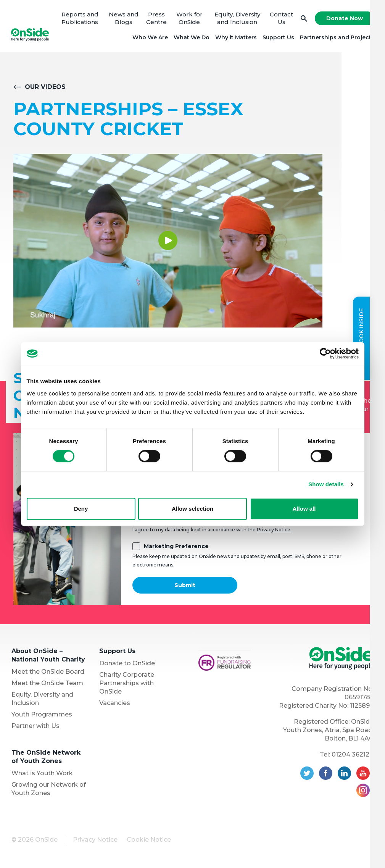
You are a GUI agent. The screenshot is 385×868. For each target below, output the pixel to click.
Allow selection (192, 509)
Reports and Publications (80, 19)
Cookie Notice (149, 841)
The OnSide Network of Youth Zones (46, 758)
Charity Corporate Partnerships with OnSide (127, 684)
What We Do (191, 38)
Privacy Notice (95, 841)
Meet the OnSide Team (47, 684)
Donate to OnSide (127, 664)
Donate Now (344, 19)
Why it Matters (235, 38)
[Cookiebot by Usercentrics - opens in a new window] (325, 353)
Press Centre (156, 19)
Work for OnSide (189, 19)
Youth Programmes (42, 716)
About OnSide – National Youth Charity (48, 656)
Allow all (304, 509)
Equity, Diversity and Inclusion (237, 19)
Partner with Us (35, 727)
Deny (81, 509)
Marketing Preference (176, 547)
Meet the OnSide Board (48, 673)
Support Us (278, 38)
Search (303, 19)
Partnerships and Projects (336, 38)
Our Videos (45, 88)
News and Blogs (124, 19)
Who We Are (149, 38)
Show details (326, 484)
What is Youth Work (42, 774)
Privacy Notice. (274, 531)
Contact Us (281, 19)
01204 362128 (353, 756)
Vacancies (115, 704)
